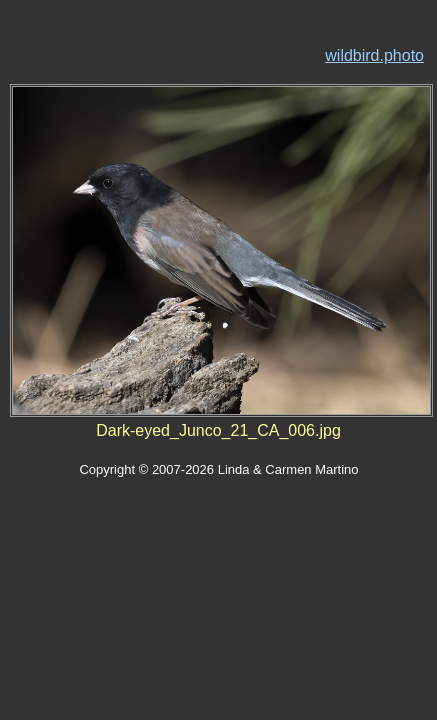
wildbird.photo (374, 55)
